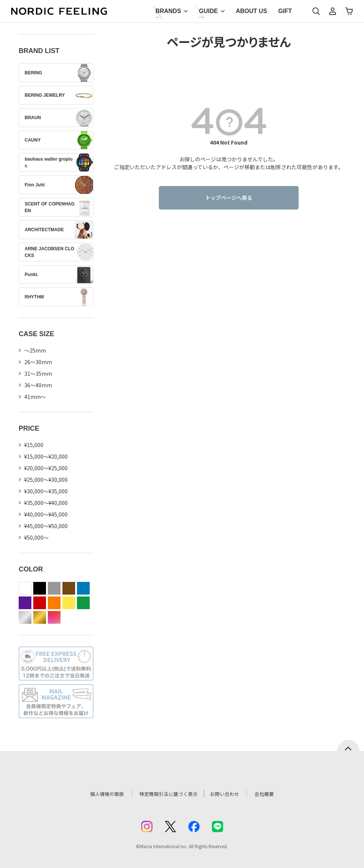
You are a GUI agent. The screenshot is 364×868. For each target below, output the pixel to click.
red (40, 603)
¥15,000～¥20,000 (46, 456)
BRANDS (168, 11)
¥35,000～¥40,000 (46, 503)
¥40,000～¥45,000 (46, 514)
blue (83, 588)
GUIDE (208, 11)
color (54, 617)
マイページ (333, 11)
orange (54, 603)
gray (54, 588)
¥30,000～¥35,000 (46, 491)
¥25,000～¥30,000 (46, 480)
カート (349, 11)
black (40, 588)
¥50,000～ (36, 537)
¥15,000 (34, 445)
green (83, 603)
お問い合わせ (229, 794)
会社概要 (271, 794)
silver (25, 617)
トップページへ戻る (229, 198)
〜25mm (35, 350)
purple (25, 603)
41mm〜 (35, 397)
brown (69, 588)
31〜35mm (38, 373)
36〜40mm (38, 385)
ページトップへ (348, 745)
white (25, 588)
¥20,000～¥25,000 (46, 468)
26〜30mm (38, 362)
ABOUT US (252, 11)
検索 (316, 11)
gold (40, 617)
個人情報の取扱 (102, 794)
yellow (69, 603)
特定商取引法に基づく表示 (167, 794)
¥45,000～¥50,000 (46, 526)
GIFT (285, 11)
